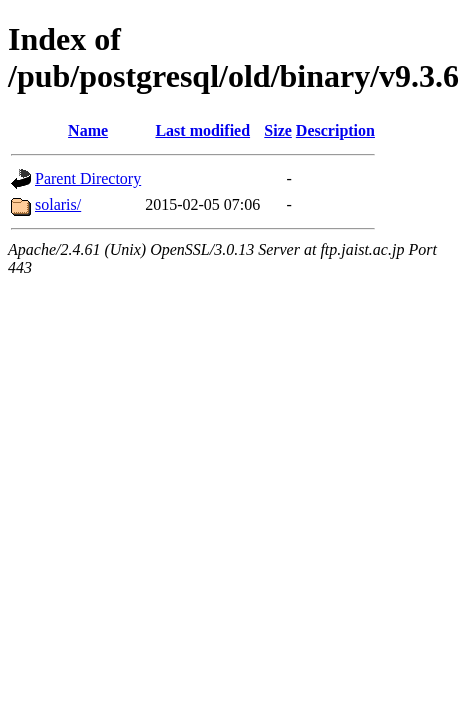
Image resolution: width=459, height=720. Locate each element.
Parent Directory (88, 178)
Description (335, 130)
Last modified (202, 130)
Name (88, 130)
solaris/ (58, 204)
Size (278, 130)
